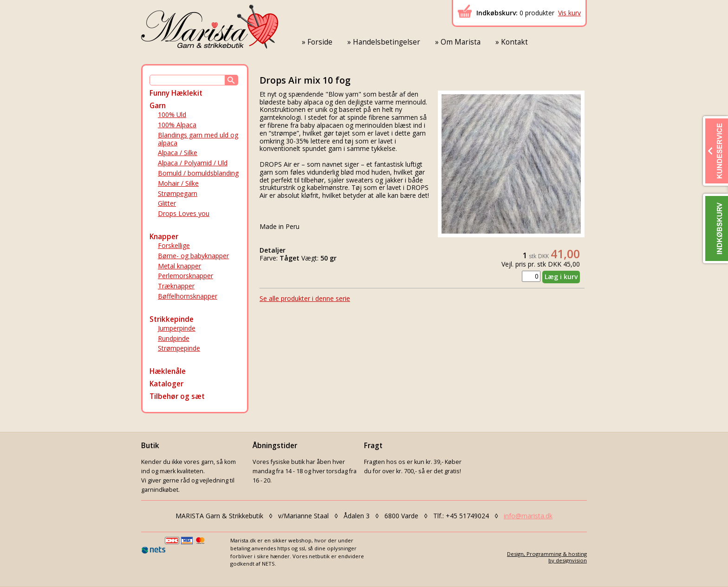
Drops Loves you (184, 213)
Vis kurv (569, 13)
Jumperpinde (177, 328)
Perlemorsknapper (185, 276)
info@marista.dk (528, 516)
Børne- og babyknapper (193, 256)
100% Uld (172, 114)
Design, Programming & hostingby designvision (547, 557)
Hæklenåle (168, 371)
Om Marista (461, 42)
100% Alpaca (177, 125)
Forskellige (174, 245)
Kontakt (514, 42)
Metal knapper (179, 266)
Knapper (164, 237)
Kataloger (166, 384)
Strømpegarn (178, 193)
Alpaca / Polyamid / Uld (193, 163)
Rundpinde (174, 338)
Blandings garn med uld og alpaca (198, 139)
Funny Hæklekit (176, 93)
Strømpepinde (179, 348)
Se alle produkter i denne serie (305, 298)
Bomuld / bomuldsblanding (198, 173)
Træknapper (176, 286)
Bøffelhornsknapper (188, 296)
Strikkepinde (172, 319)
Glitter (167, 203)
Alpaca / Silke (178, 153)
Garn (158, 106)
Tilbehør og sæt (177, 396)
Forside (320, 42)
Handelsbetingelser (387, 42)
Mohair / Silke (178, 183)
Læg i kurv (561, 277)
